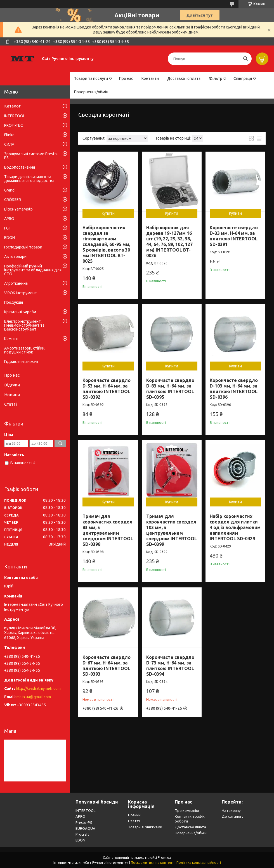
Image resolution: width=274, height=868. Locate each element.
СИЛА (9, 144)
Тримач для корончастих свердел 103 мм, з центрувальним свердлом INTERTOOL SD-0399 (172, 530)
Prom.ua (164, 858)
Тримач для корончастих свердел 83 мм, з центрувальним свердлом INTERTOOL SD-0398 (108, 530)
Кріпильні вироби (20, 312)
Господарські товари (23, 247)
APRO (9, 219)
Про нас (126, 78)
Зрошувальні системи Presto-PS (31, 156)
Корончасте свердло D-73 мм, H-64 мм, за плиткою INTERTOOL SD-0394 (170, 666)
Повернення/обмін (91, 92)
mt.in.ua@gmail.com (34, 697)
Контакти (150, 78)
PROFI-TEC (14, 125)
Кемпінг (11, 339)
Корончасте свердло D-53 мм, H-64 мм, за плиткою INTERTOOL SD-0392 (107, 389)
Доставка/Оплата (190, 827)
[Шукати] (245, 59)
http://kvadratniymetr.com (38, 688)
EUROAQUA (85, 828)
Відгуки (12, 385)
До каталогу (232, 816)
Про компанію (187, 810)
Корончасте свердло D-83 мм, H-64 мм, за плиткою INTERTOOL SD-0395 (170, 389)
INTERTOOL (15, 116)
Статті (10, 404)
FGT (8, 228)
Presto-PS (84, 822)
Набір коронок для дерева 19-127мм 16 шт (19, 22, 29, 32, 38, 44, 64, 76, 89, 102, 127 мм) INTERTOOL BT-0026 (169, 241)
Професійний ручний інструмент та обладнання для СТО (33, 270)
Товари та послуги (91, 78)
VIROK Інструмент (21, 293)
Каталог (12, 106)
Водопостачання (20, 167)
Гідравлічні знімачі (21, 362)
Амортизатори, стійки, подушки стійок (25, 350)
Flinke (9, 135)
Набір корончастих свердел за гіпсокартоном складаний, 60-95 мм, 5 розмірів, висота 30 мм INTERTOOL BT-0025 (106, 244)
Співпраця (243, 78)
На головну (231, 810)
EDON (10, 238)
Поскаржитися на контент (152, 863)
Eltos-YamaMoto (18, 209)
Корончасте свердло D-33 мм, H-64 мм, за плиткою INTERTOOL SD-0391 (234, 236)
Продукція (14, 302)
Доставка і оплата (184, 78)
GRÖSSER (13, 200)
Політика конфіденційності (199, 863)
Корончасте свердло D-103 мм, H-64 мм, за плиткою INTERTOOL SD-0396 (234, 389)
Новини (12, 395)
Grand (9, 190)
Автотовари (15, 257)
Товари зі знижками (145, 827)
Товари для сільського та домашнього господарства (29, 179)
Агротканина (16, 283)
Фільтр (216, 78)
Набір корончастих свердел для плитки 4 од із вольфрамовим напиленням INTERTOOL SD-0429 (235, 527)
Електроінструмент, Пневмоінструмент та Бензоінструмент (24, 325)
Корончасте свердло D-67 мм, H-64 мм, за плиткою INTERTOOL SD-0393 (107, 666)
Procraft (82, 834)
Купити (108, 213)
